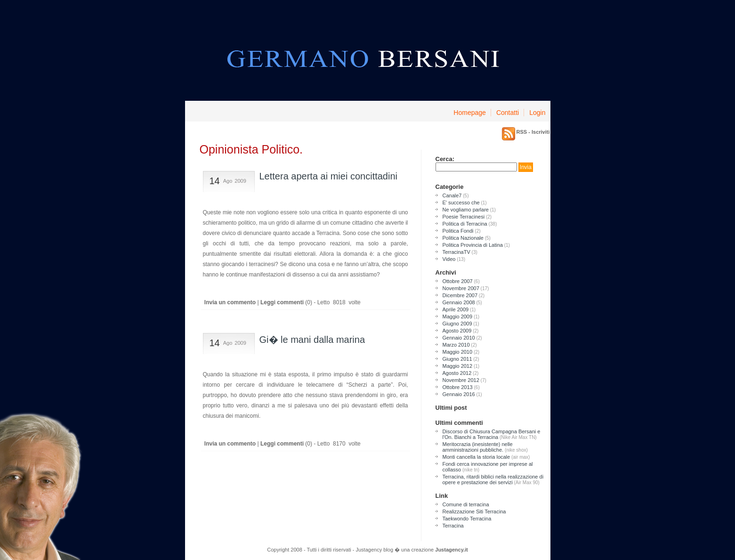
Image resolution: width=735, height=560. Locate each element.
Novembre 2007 (461, 288)
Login (537, 113)
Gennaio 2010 (459, 338)
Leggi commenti (282, 302)
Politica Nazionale (463, 238)
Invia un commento (230, 302)
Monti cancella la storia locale (477, 457)
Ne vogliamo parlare (466, 210)
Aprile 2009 (456, 309)
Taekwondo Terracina (467, 519)
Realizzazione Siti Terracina (474, 511)
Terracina (453, 526)
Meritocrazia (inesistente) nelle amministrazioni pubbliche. (478, 447)
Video (449, 259)
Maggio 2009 (458, 317)
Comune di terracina (466, 504)
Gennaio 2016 (459, 394)
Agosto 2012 (457, 373)
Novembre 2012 (461, 380)
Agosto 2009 (457, 331)
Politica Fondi (458, 231)
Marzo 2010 (456, 345)
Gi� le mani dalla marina (312, 340)
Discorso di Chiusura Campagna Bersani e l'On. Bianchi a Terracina (492, 434)
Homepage (470, 113)
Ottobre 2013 (458, 387)
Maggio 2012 (458, 366)
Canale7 (452, 195)
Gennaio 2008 (459, 302)
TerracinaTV (456, 252)
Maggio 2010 (458, 352)
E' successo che (461, 203)
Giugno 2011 (457, 359)
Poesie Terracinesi (464, 217)
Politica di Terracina (465, 224)
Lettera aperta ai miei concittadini (329, 176)
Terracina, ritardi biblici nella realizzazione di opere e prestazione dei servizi (493, 479)
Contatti (508, 113)
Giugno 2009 (457, 324)
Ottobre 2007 (458, 281)
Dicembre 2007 (460, 295)
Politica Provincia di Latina (473, 245)
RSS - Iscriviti (533, 132)
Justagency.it (452, 550)
